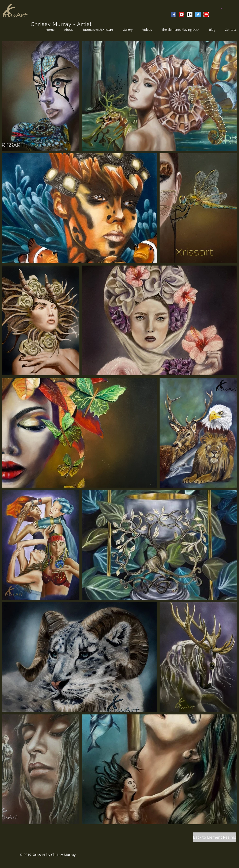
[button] (221, 8)
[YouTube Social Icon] (182, 14)
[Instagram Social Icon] (190, 14)
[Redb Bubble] (206, 14)
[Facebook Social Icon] (173, 14)
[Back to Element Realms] (215, 837)
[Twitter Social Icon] (198, 14)
